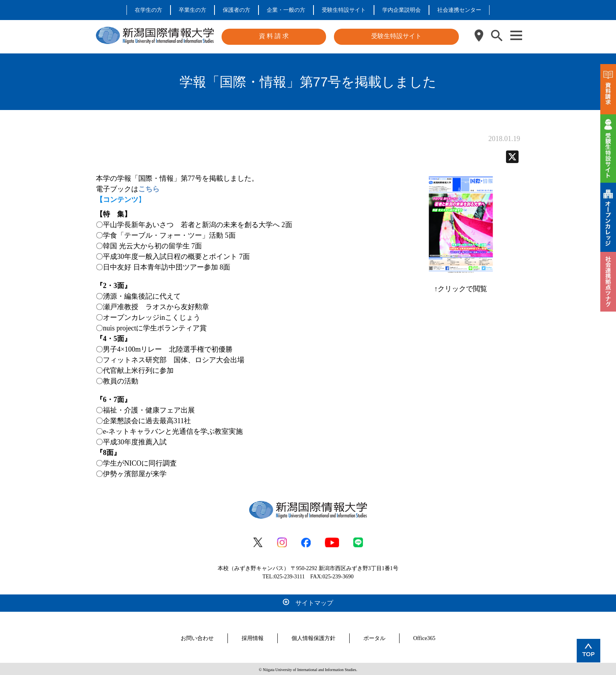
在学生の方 (148, 10)
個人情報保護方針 (313, 637)
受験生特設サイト (344, 10)
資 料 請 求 (274, 36)
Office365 (424, 637)
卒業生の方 (192, 10)
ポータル (374, 637)
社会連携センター (459, 10)
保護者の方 (236, 10)
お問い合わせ (197, 637)
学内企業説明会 (401, 10)
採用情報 (253, 637)
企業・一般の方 (286, 10)
